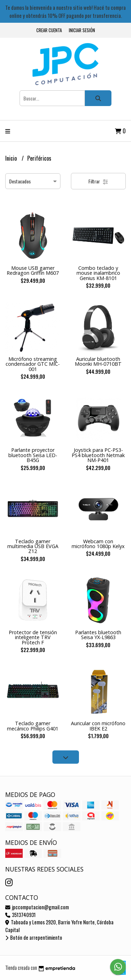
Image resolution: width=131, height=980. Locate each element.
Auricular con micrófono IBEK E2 (98, 726)
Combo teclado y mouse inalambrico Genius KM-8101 (98, 273)
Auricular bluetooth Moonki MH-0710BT (98, 361)
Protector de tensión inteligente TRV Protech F (33, 637)
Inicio (12, 158)
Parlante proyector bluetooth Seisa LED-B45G (33, 455)
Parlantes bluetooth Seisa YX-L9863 (98, 635)
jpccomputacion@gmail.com (37, 907)
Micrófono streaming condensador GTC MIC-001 (33, 364)
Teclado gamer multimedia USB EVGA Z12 (33, 546)
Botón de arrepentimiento (34, 937)
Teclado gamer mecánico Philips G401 (33, 726)
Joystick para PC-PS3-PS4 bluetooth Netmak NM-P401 (98, 455)
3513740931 (20, 915)
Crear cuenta (49, 30)
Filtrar (98, 181)
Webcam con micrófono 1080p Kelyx (98, 544)
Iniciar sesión (82, 30)
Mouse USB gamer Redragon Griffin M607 (33, 270)
